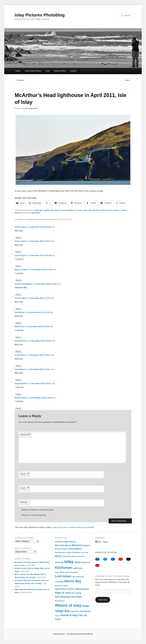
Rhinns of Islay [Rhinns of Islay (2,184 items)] (68, 605)
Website (24, 502)
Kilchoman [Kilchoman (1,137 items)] (64, 568)
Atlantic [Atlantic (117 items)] (72, 542)
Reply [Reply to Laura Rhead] (19, 380)
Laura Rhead (20, 369)
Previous (19, 80)
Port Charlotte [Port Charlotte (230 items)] (63, 597)
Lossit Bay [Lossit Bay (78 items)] (59, 582)
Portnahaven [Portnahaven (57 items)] (60, 601)
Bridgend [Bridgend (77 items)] (86, 545)
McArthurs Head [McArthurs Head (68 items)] (61, 586)
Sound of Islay (113, 210)
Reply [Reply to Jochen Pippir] (19, 266)
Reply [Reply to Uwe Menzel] (19, 323)
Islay (90, 210)
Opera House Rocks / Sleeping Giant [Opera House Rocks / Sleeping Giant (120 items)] (72, 589)
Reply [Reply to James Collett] (19, 252)
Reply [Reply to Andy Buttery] (19, 366)
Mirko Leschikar (21, 270)
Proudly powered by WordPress (80, 634)
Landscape (38, 210)
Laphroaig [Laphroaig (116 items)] (77, 568)
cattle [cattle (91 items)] (69, 552)
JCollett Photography (23, 284)
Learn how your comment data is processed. (73, 527)
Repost (58, 210)
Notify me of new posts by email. (34, 515)
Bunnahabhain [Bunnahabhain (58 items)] (60, 552)
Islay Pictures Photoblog (40, 15)
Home (18, 71)
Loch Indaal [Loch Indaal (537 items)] (63, 576)
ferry (85, 210)
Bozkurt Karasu (21, 398)
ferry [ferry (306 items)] (58, 556)
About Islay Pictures (33, 71)
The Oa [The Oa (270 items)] (83, 615)
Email (25, 488)
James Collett (20, 241)
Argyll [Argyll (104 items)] (66, 542)
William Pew (20, 327)
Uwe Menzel (20, 312)
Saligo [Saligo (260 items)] (86, 606)
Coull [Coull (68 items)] (82, 552)
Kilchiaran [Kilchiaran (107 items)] (85, 562)
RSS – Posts (102, 542)
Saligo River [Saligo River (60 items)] (75, 611)
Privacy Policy (60, 71)
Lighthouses (49, 210)
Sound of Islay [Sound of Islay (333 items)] (69, 615)
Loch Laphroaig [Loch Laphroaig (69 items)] (78, 577)
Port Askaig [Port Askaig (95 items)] (76, 593)
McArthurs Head (99, 210)
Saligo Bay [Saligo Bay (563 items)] (62, 611)
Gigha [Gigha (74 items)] (74, 556)
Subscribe (103, 600)
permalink (36, 213)
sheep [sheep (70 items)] (57, 616)
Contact (73, 71)
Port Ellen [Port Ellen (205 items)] (77, 597)
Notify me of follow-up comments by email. (38, 510)
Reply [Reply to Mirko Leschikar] (19, 280)
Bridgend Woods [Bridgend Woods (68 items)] (62, 549)
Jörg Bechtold (20, 384)
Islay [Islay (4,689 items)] (69, 562)
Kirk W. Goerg (20, 227)
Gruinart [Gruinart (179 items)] (59, 562)
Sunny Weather (68, 210)
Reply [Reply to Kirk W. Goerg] (19, 238)
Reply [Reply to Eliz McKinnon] (19, 352)
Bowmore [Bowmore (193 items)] (77, 545)
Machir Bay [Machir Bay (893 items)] (73, 581)
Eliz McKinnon (21, 341)
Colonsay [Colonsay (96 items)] (76, 552)
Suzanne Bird (20, 298)
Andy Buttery (20, 355)
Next (128, 80)
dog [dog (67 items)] (87, 552)
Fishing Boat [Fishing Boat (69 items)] (66, 556)
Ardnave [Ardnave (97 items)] (59, 542)
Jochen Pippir (20, 255)
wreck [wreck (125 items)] (58, 619)
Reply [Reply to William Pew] (19, 338)
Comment (25, 435)
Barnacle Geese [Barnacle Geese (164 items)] (63, 545)
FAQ (48, 71)
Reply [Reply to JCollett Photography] (19, 295)
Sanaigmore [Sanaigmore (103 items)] (85, 611)
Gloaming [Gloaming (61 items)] (81, 556)
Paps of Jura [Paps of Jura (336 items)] (63, 593)
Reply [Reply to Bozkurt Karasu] (19, 409)
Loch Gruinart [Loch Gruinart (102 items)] (71, 572)
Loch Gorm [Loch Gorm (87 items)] (60, 572)
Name (25, 474)
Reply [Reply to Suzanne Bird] (19, 309)
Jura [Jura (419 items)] (77, 562)
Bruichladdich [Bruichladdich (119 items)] (75, 549)
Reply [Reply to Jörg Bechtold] (19, 394)
